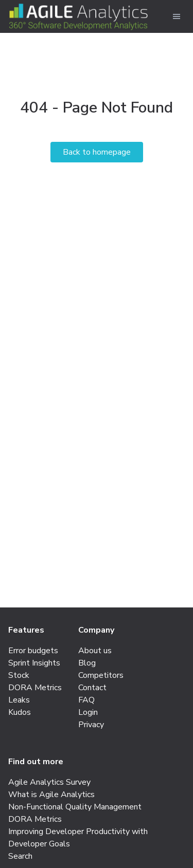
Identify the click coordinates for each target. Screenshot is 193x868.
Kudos (20, 712)
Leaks (19, 700)
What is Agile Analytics (51, 795)
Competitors (101, 675)
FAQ (86, 700)
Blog (87, 663)
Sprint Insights (34, 663)
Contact (92, 688)
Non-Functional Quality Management (75, 807)
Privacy (91, 725)
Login (88, 712)
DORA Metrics (35, 688)
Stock (19, 675)
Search (20, 856)
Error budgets (33, 651)
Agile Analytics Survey (49, 782)
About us (95, 651)
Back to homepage (97, 152)
